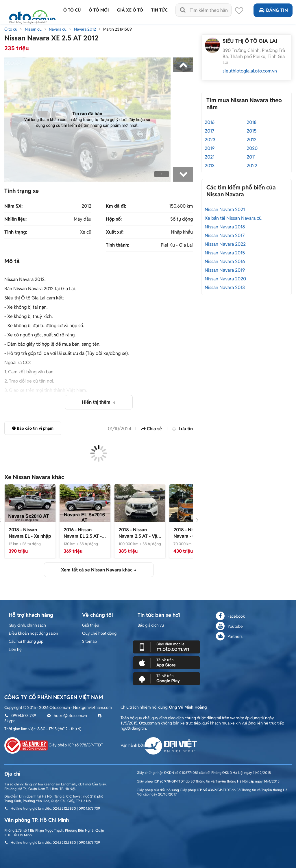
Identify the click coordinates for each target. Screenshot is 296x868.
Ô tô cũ (11, 29)
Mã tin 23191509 (118, 29)
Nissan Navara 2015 (225, 253)
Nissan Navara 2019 (225, 270)
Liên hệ (15, 649)
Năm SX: (13, 206)
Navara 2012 (85, 29)
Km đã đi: (116, 206)
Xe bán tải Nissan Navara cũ (233, 218)
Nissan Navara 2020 (225, 279)
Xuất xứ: (115, 232)
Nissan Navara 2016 (225, 261)
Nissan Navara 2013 (225, 287)
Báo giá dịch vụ (151, 625)
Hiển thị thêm (97, 402)
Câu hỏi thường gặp (26, 641)
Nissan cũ (33, 29)
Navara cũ (58, 29)
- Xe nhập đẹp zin (83, 536)
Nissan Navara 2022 (225, 244)
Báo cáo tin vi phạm (33, 428)
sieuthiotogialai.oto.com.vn (250, 71)
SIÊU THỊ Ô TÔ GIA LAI (250, 41)
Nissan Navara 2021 (225, 209)
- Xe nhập (30, 533)
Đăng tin (273, 10)
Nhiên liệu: (15, 219)
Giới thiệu (91, 625)
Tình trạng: (16, 232)
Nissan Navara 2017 (225, 235)
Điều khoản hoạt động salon (33, 633)
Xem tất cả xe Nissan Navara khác (97, 570)
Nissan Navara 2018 (225, 227)
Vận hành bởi (159, 745)
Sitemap (89, 641)
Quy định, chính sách (27, 625)
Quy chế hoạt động (99, 633)
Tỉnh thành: (118, 245)
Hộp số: (114, 219)
